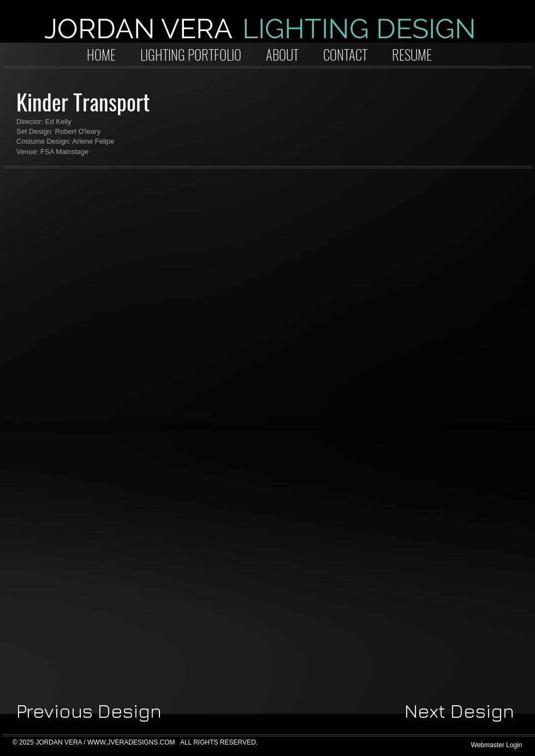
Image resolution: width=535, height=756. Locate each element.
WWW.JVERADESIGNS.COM (131, 742)
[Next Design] (459, 711)
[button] (98, 261)
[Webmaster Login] (497, 745)
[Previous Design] (89, 711)
